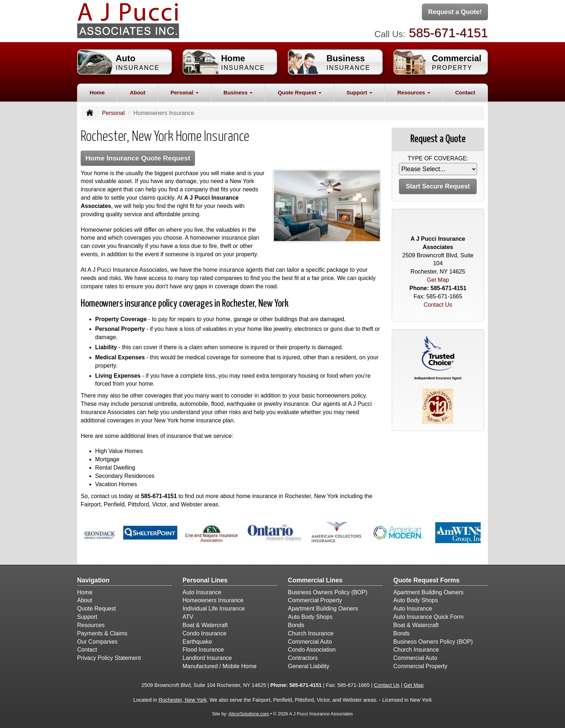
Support (87, 617)
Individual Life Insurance (214, 609)
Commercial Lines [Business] (315, 580)
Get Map (438, 280)
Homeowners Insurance (213, 600)
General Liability (309, 666)
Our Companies (97, 642)
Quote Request (97, 609)
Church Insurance (311, 633)
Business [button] (238, 92)
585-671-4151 (448, 33)
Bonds (296, 625)
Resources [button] (414, 92)
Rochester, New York (183, 700)
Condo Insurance (205, 633)
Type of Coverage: (438, 158)
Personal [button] (184, 92)
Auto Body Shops (310, 617)
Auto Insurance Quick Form (429, 617)
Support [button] (359, 92)
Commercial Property (315, 600)
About (137, 92)
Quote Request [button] (300, 92)
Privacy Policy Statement (109, 658)
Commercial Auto (310, 642)
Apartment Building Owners (323, 609)
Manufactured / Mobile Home (220, 666)
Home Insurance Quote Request (138, 158)
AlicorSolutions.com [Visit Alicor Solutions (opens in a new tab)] (249, 714)
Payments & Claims (102, 633)
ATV (188, 617)
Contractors (303, 658)
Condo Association (312, 650)
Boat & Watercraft (205, 625)
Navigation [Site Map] (93, 580)
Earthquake (197, 642)
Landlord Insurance (207, 658)
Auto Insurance (202, 592)
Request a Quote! (455, 12)
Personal (113, 113)
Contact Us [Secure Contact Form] (438, 305)
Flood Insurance (203, 650)
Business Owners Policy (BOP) (328, 592)
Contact (465, 92)
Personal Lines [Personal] (205, 580)
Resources (91, 625)
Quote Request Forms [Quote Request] (427, 580)
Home (97, 92)
